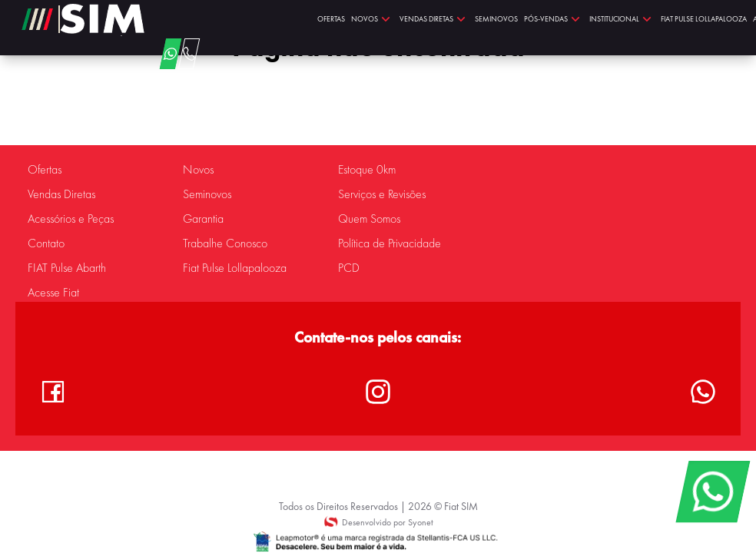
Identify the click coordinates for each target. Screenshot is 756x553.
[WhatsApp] (713, 492)
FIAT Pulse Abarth (67, 268)
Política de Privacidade (390, 243)
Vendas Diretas (61, 194)
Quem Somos (369, 219)
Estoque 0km (367, 170)
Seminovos (207, 194)
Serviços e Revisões (382, 194)
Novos (198, 170)
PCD (349, 268)
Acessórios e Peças (71, 219)
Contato (46, 243)
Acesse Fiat (53, 293)
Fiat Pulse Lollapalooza (235, 268)
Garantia (203, 219)
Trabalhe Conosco (225, 243)
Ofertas (45, 170)
